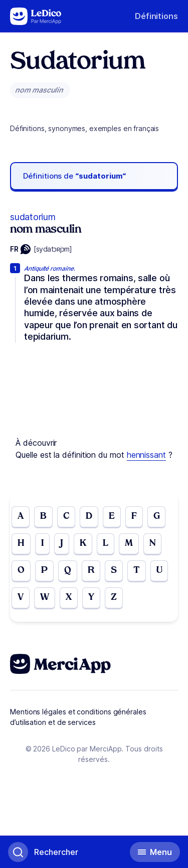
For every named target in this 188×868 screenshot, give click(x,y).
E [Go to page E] (112, 517)
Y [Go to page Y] (91, 598)
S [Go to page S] (114, 571)
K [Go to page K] (83, 544)
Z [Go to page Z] (114, 598)
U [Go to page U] (159, 571)
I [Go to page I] (42, 544)
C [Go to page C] (66, 517)
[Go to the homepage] (36, 16)
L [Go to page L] (106, 544)
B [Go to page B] (43, 517)
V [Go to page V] (21, 598)
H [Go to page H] (21, 544)
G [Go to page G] (157, 517)
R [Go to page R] (91, 571)
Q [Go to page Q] (68, 571)
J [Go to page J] (62, 544)
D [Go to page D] (89, 517)
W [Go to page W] (45, 598)
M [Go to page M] (129, 544)
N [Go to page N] (153, 544)
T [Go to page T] (137, 571)
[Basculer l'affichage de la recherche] (43, 852)
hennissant (146, 455)
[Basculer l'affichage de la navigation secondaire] (155, 852)
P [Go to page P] (44, 571)
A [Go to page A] (21, 517)
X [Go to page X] (69, 598)
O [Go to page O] (21, 571)
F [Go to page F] (134, 517)
